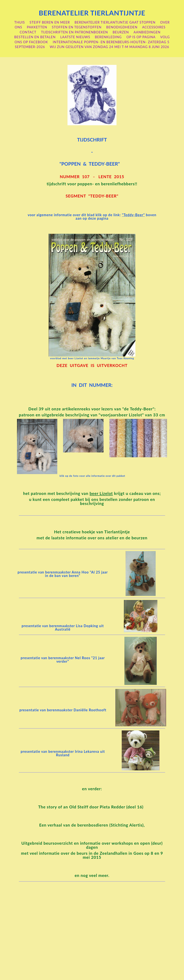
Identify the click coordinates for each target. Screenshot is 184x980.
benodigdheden (122, 27)
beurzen (121, 32)
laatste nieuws (75, 37)
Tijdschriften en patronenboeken (75, 32)
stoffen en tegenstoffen (77, 27)
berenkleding (108, 37)
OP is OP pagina (141, 37)
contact (28, 32)
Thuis (20, 22)
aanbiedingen (147, 32)
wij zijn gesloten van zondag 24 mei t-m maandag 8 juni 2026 (109, 47)
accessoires (154, 27)
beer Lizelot (101, 493)
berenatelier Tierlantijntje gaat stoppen (115, 22)
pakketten (37, 27)
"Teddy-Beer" (133, 215)
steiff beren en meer (50, 22)
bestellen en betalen (35, 37)
